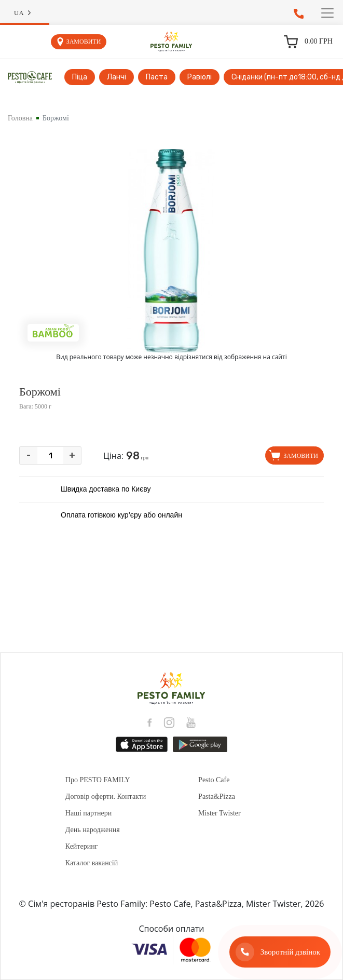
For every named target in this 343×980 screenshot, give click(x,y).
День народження (93, 830)
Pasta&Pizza (217, 797)
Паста (157, 77)
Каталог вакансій (92, 863)
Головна (20, 118)
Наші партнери (88, 813)
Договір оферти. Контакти (106, 797)
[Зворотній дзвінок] (280, 952)
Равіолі (200, 77)
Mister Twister (219, 813)
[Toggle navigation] (327, 13)
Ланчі (116, 77)
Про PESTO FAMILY (98, 780)
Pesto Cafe (214, 780)
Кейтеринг (82, 846)
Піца (80, 77)
